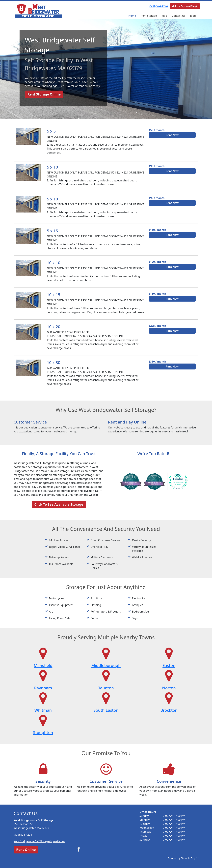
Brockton (169, 710)
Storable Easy (190, 858)
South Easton (106, 710)
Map (164, 16)
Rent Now (172, 135)
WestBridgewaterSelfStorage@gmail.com (39, 841)
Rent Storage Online (44, 94)
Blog (193, 16)
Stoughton (43, 732)
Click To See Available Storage (59, 504)
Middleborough (106, 665)
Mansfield (43, 665)
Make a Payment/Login (185, 6)
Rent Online (26, 850)
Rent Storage (149, 16)
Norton (169, 688)
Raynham (43, 688)
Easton (169, 665)
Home (132, 16)
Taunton (106, 688)
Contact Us (179, 16)
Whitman (43, 710)
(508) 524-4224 (159, 6)
